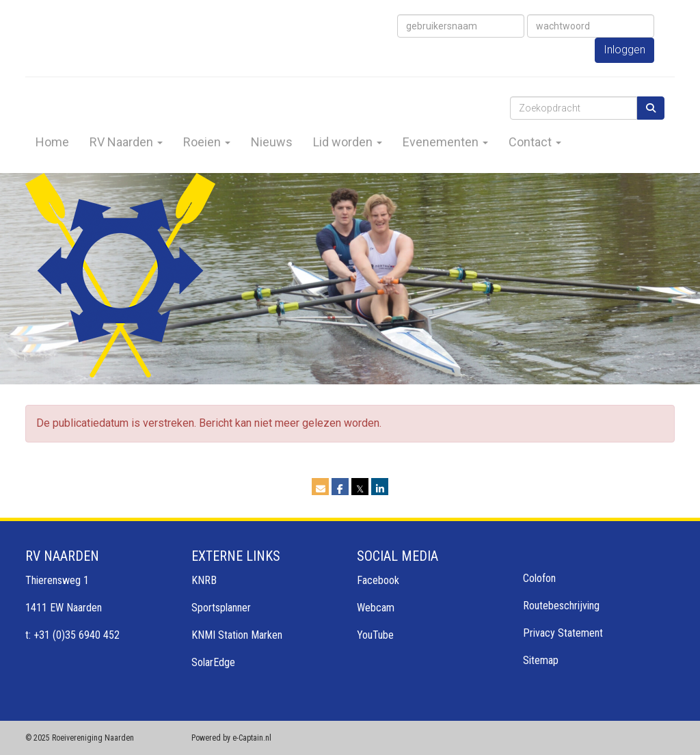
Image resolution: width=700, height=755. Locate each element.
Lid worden (348, 142)
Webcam (376, 608)
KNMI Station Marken (237, 635)
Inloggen (624, 50)
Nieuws (272, 142)
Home (52, 142)
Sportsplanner (221, 608)
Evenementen (445, 142)
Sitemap (541, 660)
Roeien (207, 142)
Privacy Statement (563, 633)
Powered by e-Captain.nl (231, 738)
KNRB (204, 580)
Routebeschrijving (561, 606)
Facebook (378, 580)
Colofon (539, 578)
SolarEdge (213, 662)
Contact (535, 142)
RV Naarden (126, 142)
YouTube (375, 635)
